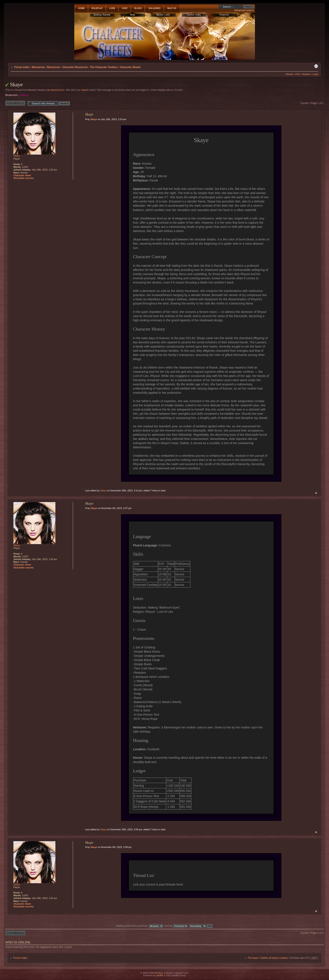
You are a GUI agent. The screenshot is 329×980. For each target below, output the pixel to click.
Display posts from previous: (140, 926)
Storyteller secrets (23, 178)
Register (306, 74)
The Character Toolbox (104, 67)
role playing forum (55, 90)
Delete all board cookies (274, 958)
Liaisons (24, 95)
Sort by (176, 926)
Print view (316, 66)
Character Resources (75, 67)
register (85, 90)
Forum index (22, 67)
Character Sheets (130, 67)
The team (253, 958)
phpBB (160, 975)
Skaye (16, 85)
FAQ (298, 74)
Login (315, 74)
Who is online (18, 942)
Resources (38, 67)
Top (316, 493)
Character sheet (22, 175)
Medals (289, 74)
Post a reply (15, 103)
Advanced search (244, 10)
